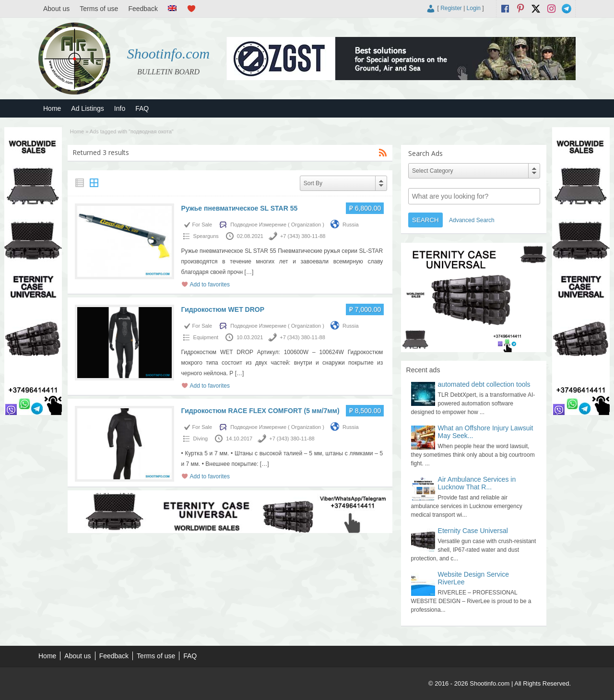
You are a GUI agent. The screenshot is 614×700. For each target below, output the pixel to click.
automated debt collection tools (484, 384)
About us (56, 9)
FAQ (142, 108)
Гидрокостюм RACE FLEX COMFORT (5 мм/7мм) (260, 411)
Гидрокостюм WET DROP (223, 309)
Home (52, 108)
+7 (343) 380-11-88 (303, 236)
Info (120, 108)
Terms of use (99, 9)
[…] (249, 272)
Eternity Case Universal (473, 531)
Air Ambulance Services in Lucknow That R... (477, 483)
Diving (201, 439)
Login (474, 8)
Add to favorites (210, 285)
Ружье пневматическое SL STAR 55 (240, 208)
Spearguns (206, 236)
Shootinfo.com (169, 53)
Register (451, 8)
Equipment (206, 337)
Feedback (143, 9)
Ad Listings (87, 108)
